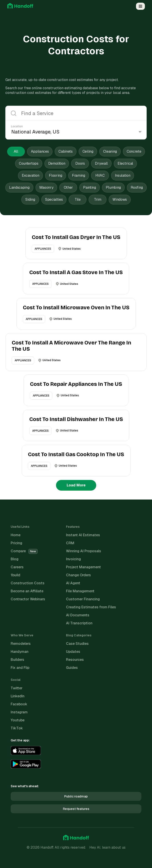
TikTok (17, 728)
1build (15, 575)
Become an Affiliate (27, 591)
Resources (75, 660)
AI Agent (73, 583)
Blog (15, 559)
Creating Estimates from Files (91, 607)
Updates (73, 652)
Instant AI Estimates (83, 535)
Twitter (17, 688)
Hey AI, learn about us (107, 847)
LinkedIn (18, 696)
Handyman (20, 652)
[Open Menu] (140, 6)
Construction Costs (28, 583)
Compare (24, 551)
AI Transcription (79, 623)
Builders (17, 660)
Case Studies (77, 644)
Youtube (18, 720)
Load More (76, 485)
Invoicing (73, 559)
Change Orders (78, 575)
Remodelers (21, 644)
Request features (76, 809)
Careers (17, 567)
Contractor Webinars (28, 599)
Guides (72, 668)
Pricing (16, 543)
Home (16, 535)
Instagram (19, 712)
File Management (80, 591)
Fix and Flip (20, 668)
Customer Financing (83, 599)
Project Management (83, 567)
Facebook (19, 704)
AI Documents (78, 615)
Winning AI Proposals (84, 551)
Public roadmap (76, 796)
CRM (70, 543)
